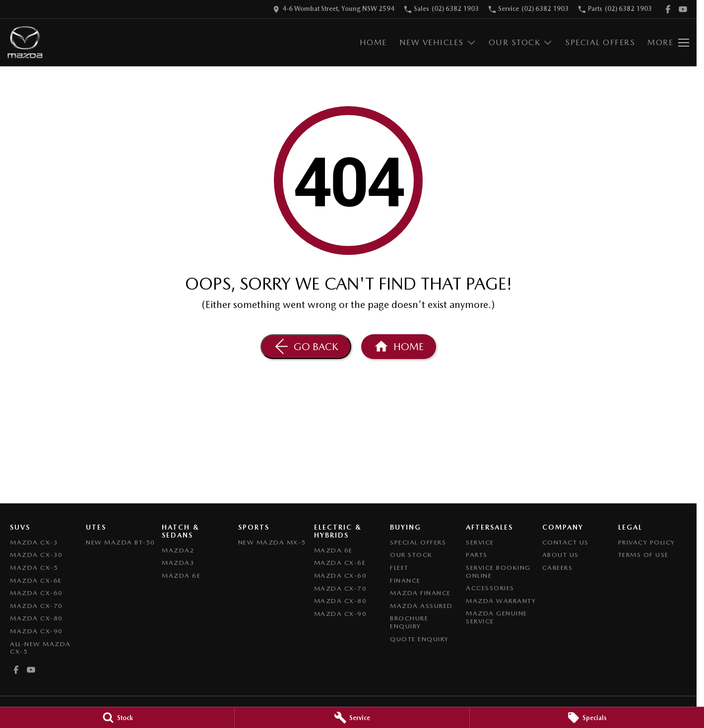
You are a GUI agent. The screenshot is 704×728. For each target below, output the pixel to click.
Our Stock (411, 555)
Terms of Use (643, 555)
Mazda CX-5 (34, 568)
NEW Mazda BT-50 (121, 542)
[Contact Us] (334, 9)
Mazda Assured (421, 606)
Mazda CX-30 (36, 555)
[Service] (352, 718)
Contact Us (566, 542)
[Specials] (587, 718)
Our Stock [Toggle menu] (521, 42)
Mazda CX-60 (36, 593)
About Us (561, 555)
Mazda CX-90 (36, 631)
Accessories (490, 588)
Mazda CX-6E (36, 580)
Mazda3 (178, 563)
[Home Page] (25, 42)
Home (373, 42)
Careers (558, 568)
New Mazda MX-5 (272, 542)
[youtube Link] (683, 9)
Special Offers (600, 42)
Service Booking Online (498, 572)
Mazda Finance (420, 593)
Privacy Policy (647, 542)
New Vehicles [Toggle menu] (438, 42)
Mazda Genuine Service (497, 617)
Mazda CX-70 (36, 606)
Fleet (399, 568)
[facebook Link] (668, 9)
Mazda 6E (181, 576)
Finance (405, 580)
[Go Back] (306, 347)
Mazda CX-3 (34, 542)
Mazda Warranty (501, 601)
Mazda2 (178, 550)
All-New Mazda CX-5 (40, 648)
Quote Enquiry (419, 639)
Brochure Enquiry (409, 622)
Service (480, 542)
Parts (477, 555)
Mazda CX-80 (36, 618)
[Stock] (117, 718)
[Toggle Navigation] (668, 43)
